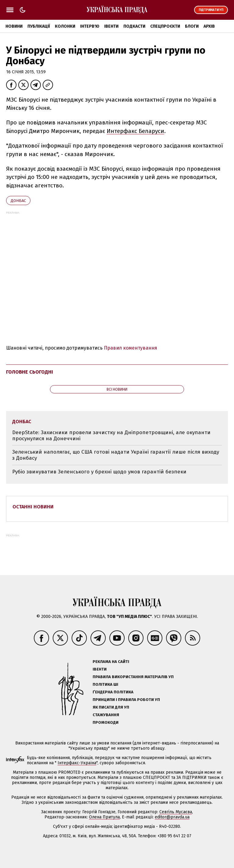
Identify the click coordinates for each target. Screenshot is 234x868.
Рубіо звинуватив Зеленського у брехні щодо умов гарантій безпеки (99, 472)
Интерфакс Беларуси (135, 131)
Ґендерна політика (113, 692)
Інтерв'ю (90, 26)
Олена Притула (104, 817)
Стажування (106, 715)
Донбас (18, 201)
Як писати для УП (111, 707)
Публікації (39, 26)
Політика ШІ (105, 684)
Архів (209, 26)
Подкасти (134, 26)
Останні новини (33, 507)
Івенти (111, 26)
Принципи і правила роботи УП (126, 700)
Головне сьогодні (30, 372)
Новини (14, 26)
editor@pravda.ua (172, 817)
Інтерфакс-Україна (77, 763)
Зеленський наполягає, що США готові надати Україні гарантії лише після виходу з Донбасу (116, 455)
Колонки (65, 26)
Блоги (192, 26)
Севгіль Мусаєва (176, 812)
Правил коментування (131, 348)
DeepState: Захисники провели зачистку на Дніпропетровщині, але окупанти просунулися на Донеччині (111, 436)
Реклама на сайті (111, 662)
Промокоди (106, 722)
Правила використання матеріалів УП (133, 677)
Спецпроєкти (165, 26)
